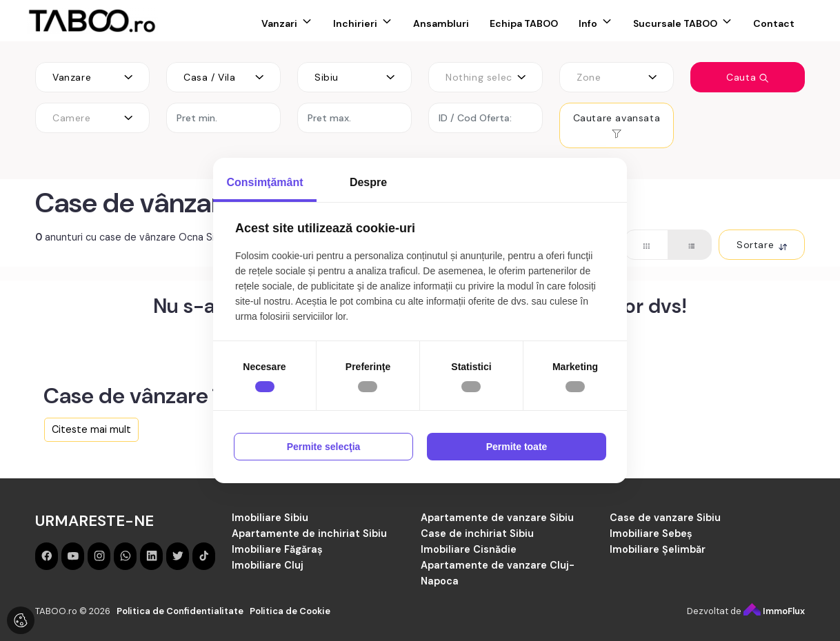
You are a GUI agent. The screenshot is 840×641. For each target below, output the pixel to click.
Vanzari (279, 23)
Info (588, 23)
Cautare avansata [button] (617, 125)
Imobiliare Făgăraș (277, 549)
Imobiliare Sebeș (651, 533)
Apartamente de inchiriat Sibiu (309, 533)
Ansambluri (441, 23)
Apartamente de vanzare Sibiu (497, 518)
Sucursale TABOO (675, 23)
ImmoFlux (774, 611)
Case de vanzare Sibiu (665, 518)
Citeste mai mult (91, 429)
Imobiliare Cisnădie (469, 549)
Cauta (748, 77)
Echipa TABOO (524, 23)
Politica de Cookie (290, 611)
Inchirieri (355, 23)
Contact (774, 23)
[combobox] (92, 77)
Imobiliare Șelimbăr (658, 549)
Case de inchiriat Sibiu (477, 533)
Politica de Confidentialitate (180, 611)
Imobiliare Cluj (268, 565)
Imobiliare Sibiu (270, 518)
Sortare (762, 245)
